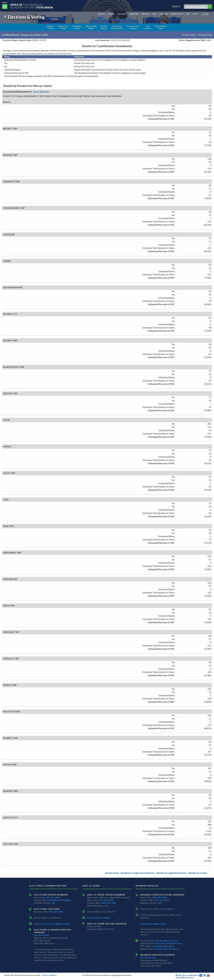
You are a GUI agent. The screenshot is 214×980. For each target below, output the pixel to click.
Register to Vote (51, 27)
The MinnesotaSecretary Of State (31, 6)
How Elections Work (161, 27)
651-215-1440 (53, 897)
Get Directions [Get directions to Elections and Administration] (42, 935)
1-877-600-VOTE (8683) (59, 900)
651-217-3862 (56, 912)
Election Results (104, 27)
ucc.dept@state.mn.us (163, 946)
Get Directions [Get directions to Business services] (148, 958)
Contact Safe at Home (99, 918)
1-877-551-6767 (161, 900)
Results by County (198, 873)
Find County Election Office (117, 27)
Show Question (41, 92)
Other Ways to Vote (77, 27)
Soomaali (122, 14)
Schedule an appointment (154, 924)
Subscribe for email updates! (187, 975)
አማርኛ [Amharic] (195, 14)
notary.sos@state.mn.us (166, 949)
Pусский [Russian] (145, 14)
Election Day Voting (63, 27)
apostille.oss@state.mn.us (169, 943)
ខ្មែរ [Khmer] (188, 14)
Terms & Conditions (49, 975)
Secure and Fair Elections (133, 27)
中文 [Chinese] (154, 14)
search (176, 6)
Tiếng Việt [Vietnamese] (134, 14)
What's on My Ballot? (91, 27)
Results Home (189, 35)
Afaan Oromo (177, 14)
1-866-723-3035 (108, 903)
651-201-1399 (106, 900)
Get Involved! (147, 27)
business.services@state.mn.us (162, 941)
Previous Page (205, 35)
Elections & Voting (24, 17)
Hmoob (111, 14)
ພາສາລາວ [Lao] (164, 14)
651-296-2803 (160, 897)
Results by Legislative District (172, 873)
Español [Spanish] (101, 14)
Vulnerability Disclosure (185, 977)
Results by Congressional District (138, 873)
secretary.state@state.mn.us (55, 924)
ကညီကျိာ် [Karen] (205, 14)
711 (53, 903)
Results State (112, 873)
